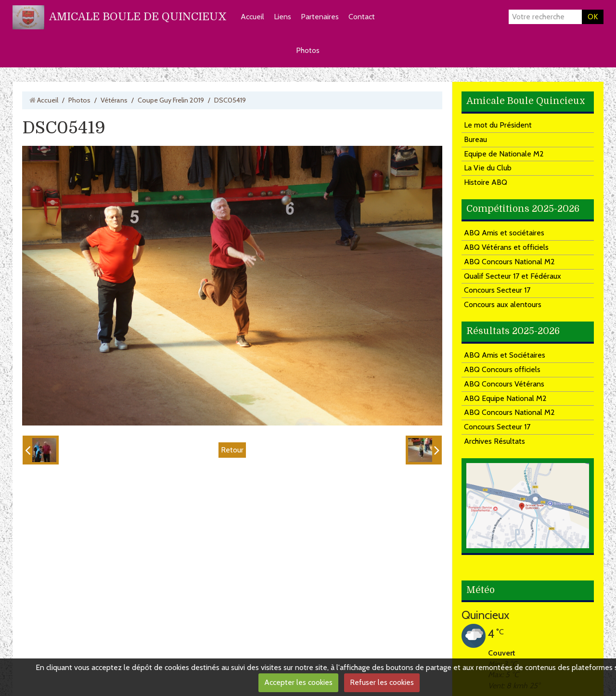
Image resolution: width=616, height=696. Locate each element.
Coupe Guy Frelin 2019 (171, 100)
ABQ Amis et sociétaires (504, 233)
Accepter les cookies (298, 682)
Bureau (475, 139)
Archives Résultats (494, 441)
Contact (362, 17)
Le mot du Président (498, 125)
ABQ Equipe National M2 (505, 398)
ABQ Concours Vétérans (504, 384)
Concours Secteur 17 (497, 290)
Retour (232, 450)
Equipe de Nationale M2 (504, 154)
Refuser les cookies (382, 682)
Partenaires (320, 17)
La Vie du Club (488, 168)
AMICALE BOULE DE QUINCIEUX (138, 17)
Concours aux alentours (503, 304)
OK (593, 17)
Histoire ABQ (486, 182)
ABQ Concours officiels (502, 369)
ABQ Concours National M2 (509, 262)
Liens (282, 17)
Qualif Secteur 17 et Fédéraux (513, 276)
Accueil (252, 17)
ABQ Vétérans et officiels (506, 247)
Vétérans (114, 100)
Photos (308, 50)
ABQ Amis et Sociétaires (505, 355)
